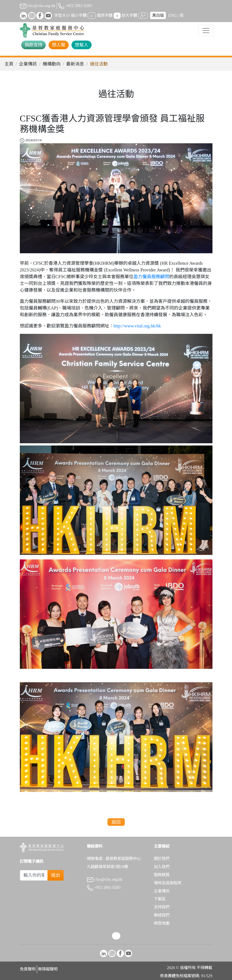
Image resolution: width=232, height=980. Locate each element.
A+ (143, 15)
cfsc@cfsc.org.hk (38, 6)
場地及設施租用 (168, 883)
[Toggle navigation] (206, 31)
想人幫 (59, 45)
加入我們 (162, 867)
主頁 (9, 64)
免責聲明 (28, 969)
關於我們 (162, 859)
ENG (173, 15)
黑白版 (158, 15)
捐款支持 (34, 45)
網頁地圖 (162, 923)
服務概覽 (162, 875)
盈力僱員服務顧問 (151, 277)
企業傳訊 (28, 64)
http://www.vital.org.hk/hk (137, 326)
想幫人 (82, 45)
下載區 (160, 899)
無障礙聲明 (48, 969)
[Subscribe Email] (34, 875)
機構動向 (52, 64)
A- (92, 16)
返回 (116, 822)
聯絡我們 (162, 915)
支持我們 (162, 907)
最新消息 (75, 64)
